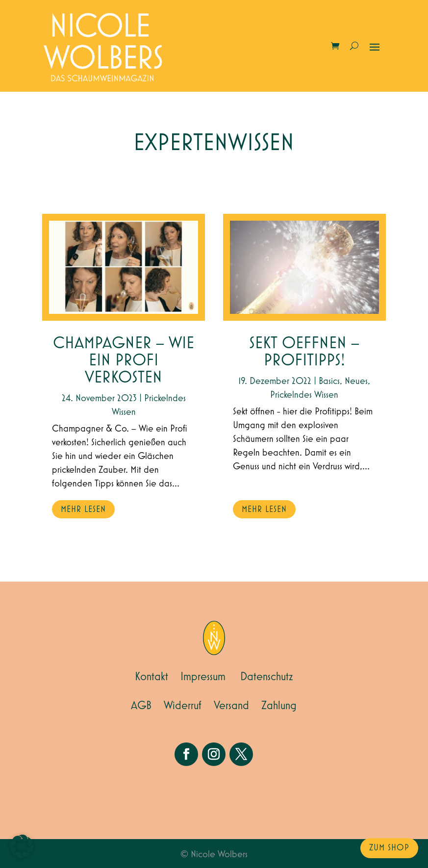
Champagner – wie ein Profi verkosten (124, 361)
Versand (231, 706)
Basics (329, 381)
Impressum (203, 677)
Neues (356, 381)
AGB (141, 706)
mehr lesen (83, 510)
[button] (22, 846)
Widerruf (183, 706)
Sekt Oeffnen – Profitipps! (304, 352)
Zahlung (279, 706)
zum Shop (389, 848)
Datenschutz (267, 677)
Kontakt (151, 677)
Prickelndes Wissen (304, 395)
